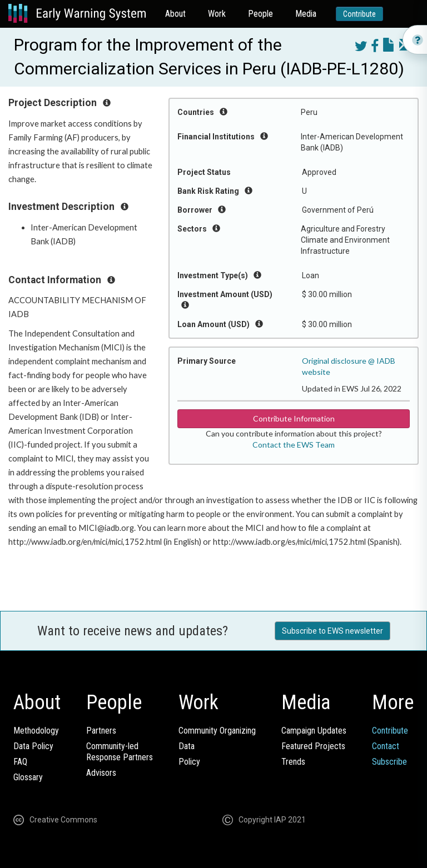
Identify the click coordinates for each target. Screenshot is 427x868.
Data (187, 746)
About (175, 14)
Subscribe (389, 762)
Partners (101, 731)
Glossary (28, 777)
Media (306, 14)
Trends (293, 762)
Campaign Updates (314, 731)
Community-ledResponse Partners (120, 752)
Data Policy (33, 746)
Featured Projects (313, 746)
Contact (386, 746)
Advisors (101, 773)
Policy (189, 762)
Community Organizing (217, 731)
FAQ (20, 762)
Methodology (36, 731)
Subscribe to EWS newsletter (332, 631)
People (260, 14)
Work (217, 14)
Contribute (359, 14)
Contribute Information (294, 418)
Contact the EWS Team (294, 445)
